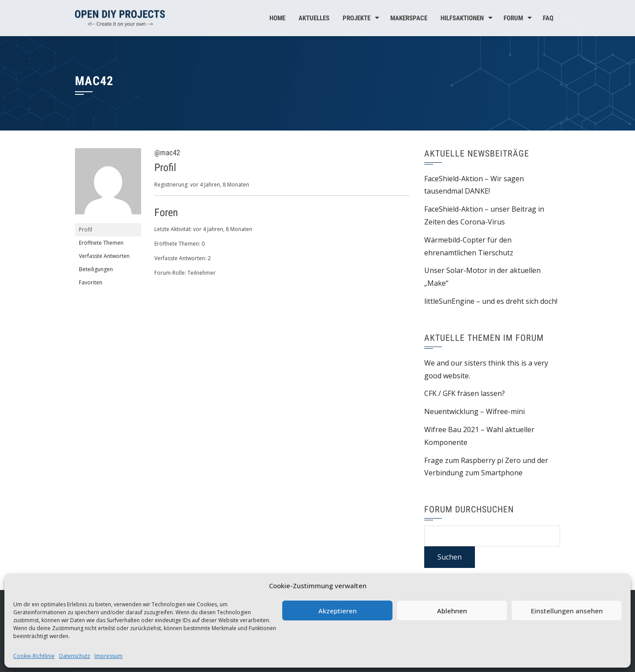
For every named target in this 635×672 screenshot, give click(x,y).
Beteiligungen (96, 269)
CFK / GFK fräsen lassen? (465, 393)
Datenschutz (75, 656)
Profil (86, 230)
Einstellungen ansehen (567, 611)
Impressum (108, 656)
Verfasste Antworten (104, 256)
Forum (513, 18)
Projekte (357, 18)
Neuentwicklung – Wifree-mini (474, 411)
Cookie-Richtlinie (34, 656)
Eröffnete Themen (101, 243)
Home (277, 18)
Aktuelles (314, 18)
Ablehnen (452, 611)
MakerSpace (409, 18)
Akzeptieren (338, 611)
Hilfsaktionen (462, 18)
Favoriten (91, 282)
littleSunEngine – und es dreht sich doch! (491, 301)
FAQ (548, 18)
